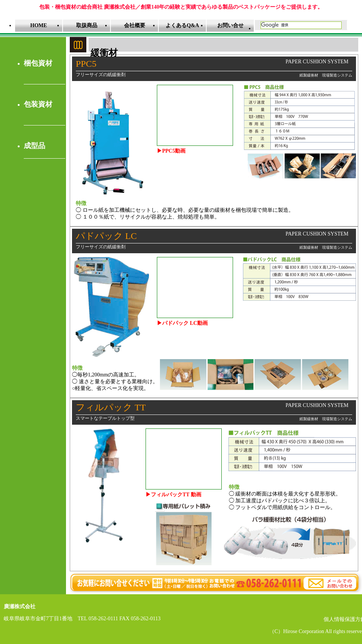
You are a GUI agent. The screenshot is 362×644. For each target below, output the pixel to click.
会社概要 (135, 25)
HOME (38, 25)
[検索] (300, 25)
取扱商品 (87, 25)
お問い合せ (230, 25)
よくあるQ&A (182, 25)
